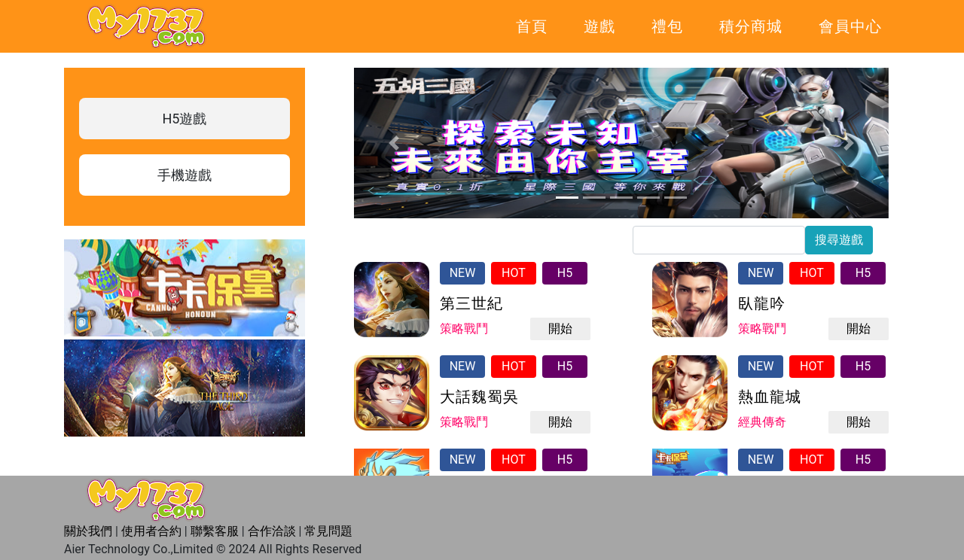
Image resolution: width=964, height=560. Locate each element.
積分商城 (751, 26)
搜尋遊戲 (839, 240)
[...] (719, 240)
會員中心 (850, 26)
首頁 (532, 26)
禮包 (667, 26)
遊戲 (599, 26)
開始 (560, 329)
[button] (394, 143)
